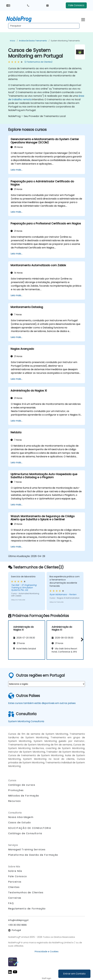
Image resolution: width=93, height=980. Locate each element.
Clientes (14, 887)
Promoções (16, 790)
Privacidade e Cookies (47, 952)
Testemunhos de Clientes (26, 892)
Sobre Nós (15, 871)
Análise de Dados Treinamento (33, 41)
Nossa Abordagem (21, 817)
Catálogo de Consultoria (25, 833)
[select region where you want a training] (47, 684)
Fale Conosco (76, 5)
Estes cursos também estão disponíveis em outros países (42, 703)
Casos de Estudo (20, 823)
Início (12, 41)
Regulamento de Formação (27, 909)
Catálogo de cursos (22, 785)
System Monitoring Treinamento (65, 41)
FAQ (11, 903)
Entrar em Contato (74, 974)
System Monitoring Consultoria (26, 721)
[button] (81, 640)
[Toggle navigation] (83, 19)
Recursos (15, 801)
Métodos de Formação (24, 796)
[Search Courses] (44, 26)
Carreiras (15, 898)
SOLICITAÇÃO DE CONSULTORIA (30, 828)
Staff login (46, 978)
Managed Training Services (27, 850)
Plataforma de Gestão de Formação (33, 855)
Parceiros (15, 882)
